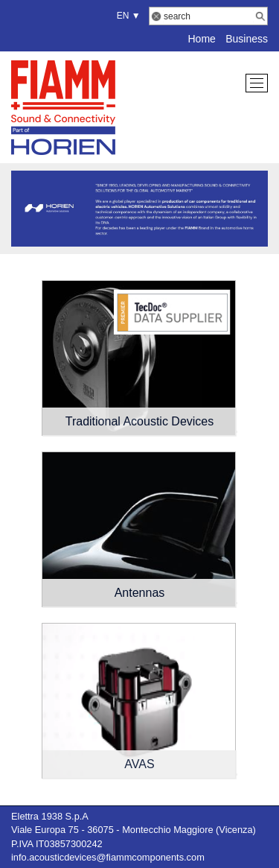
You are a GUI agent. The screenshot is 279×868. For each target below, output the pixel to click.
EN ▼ (126, 16)
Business (247, 39)
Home (201, 39)
